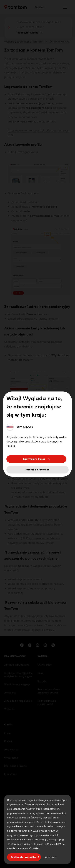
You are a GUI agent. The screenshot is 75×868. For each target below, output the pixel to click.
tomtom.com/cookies (28, 848)
